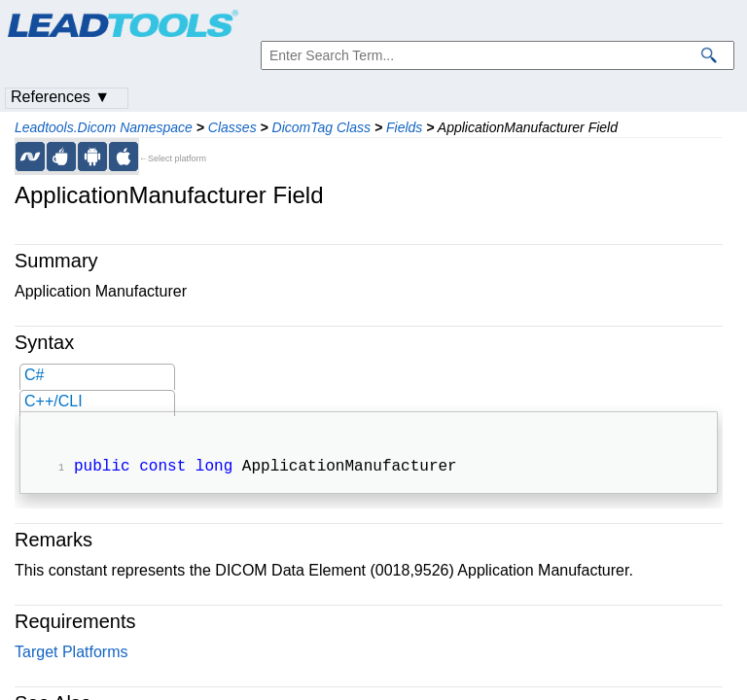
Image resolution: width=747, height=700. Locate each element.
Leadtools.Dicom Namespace (104, 127)
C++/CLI (53, 401)
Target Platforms (71, 654)
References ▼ (60, 97)
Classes (232, 127)
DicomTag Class (321, 127)
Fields (404, 127)
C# (34, 375)
